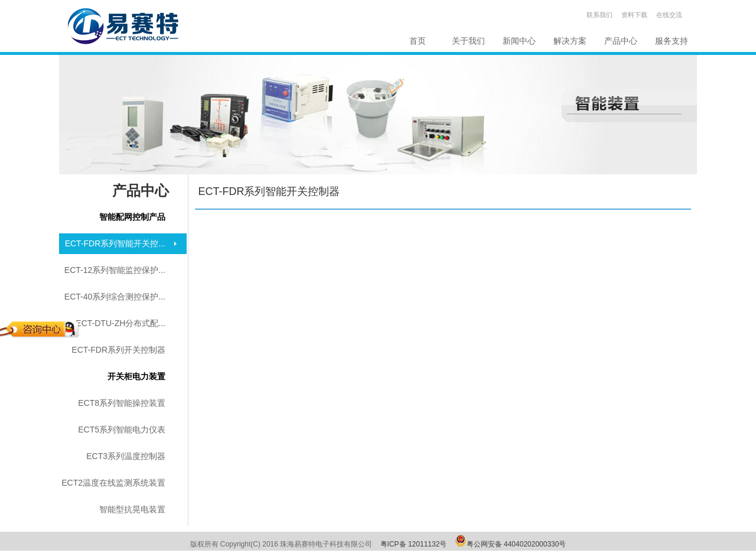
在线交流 (669, 15)
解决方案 (570, 41)
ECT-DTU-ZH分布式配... (120, 323)
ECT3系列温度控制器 (126, 456)
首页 (418, 41)
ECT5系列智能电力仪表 (122, 430)
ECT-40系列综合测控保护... (115, 297)
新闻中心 (519, 41)
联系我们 (599, 15)
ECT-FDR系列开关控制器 (118, 350)
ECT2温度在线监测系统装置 (113, 483)
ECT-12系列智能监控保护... (115, 270)
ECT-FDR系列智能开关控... (115, 243)
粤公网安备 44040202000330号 (517, 544)
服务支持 (672, 41)
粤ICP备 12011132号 (414, 544)
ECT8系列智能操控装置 (122, 403)
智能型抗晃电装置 (132, 509)
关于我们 (468, 41)
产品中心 (621, 41)
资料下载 (634, 15)
